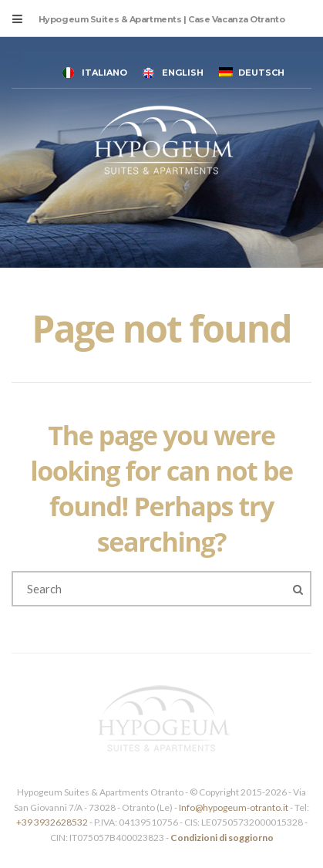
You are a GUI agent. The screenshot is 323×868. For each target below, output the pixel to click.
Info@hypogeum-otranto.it (234, 807)
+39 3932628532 (52, 822)
